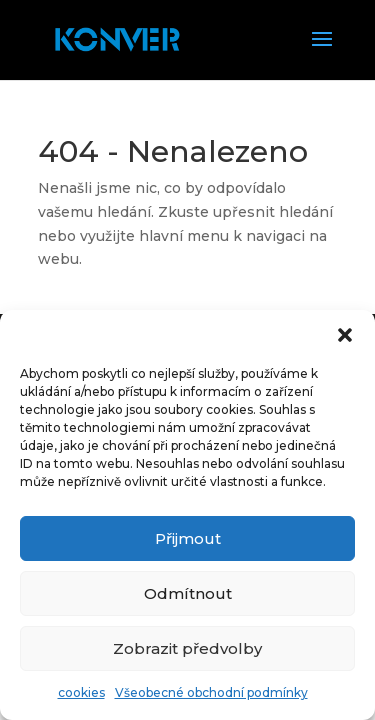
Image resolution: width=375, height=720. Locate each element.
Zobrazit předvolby (187, 648)
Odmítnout (188, 593)
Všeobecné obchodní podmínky (211, 692)
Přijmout (188, 538)
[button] (345, 335)
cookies (81, 692)
